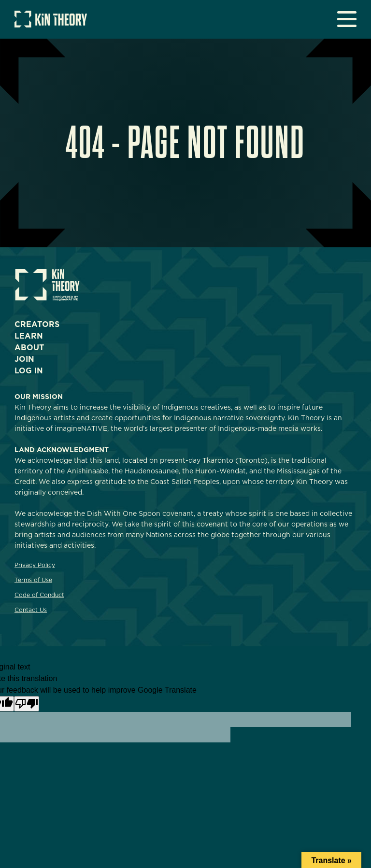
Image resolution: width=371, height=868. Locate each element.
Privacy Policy (35, 565)
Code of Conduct (39, 595)
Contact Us (31, 610)
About (29, 348)
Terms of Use (33, 580)
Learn (29, 336)
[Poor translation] (27, 704)
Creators (37, 324)
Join (24, 359)
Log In (29, 371)
